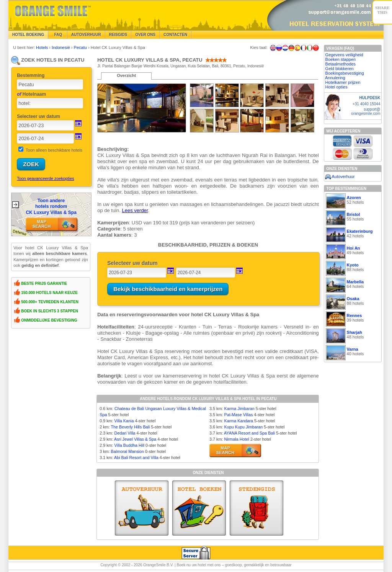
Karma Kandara (238, 421)
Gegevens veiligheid (344, 55)
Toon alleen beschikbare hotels (54, 150)
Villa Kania (124, 421)
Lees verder (135, 210)
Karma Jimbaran (239, 409)
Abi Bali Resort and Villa (136, 458)
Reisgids (118, 35)
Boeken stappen (341, 59)
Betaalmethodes (341, 64)
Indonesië (61, 47)
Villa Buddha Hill (129, 445)
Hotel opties (336, 87)
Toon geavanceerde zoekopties (45, 178)
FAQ (58, 35)
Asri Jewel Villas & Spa (135, 439)
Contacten (175, 35)
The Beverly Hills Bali (130, 427)
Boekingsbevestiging (345, 73)
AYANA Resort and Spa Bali (249, 433)
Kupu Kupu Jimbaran (243, 427)
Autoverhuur (86, 35)
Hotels (42, 47)
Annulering (335, 78)
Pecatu (81, 47)
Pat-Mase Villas (238, 415)
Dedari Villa (125, 433)
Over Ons (145, 35)
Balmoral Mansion (127, 451)
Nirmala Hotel (236, 439)
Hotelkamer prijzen (343, 82)
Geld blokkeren (340, 69)
